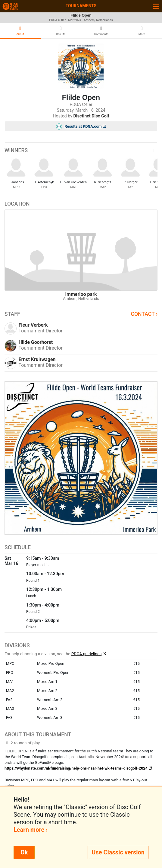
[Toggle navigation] (156, 6)
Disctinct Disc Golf (91, 116)
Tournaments (81, 6)
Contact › (144, 314)
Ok (24, 852)
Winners (81, 150)
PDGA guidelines (87, 654)
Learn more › (31, 830)
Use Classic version (118, 852)
